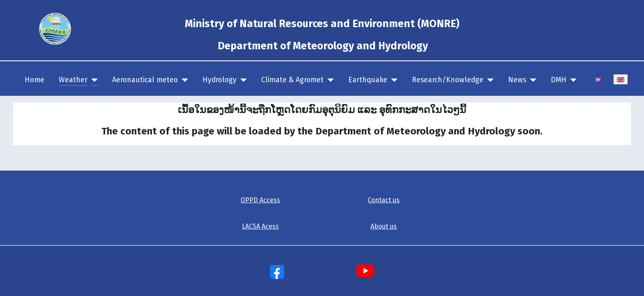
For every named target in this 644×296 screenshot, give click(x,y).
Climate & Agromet (292, 80)
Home (34, 80)
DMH (559, 80)
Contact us (384, 200)
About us (384, 226)
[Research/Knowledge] (489, 80)
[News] (531, 80)
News (517, 80)
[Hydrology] (242, 80)
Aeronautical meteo (145, 80)
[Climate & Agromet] (329, 80)
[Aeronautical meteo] (183, 80)
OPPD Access (260, 200)
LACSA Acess (260, 226)
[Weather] (93, 80)
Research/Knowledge (448, 80)
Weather (73, 80)
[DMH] (572, 80)
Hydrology (220, 80)
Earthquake (368, 80)
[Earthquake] (392, 80)
